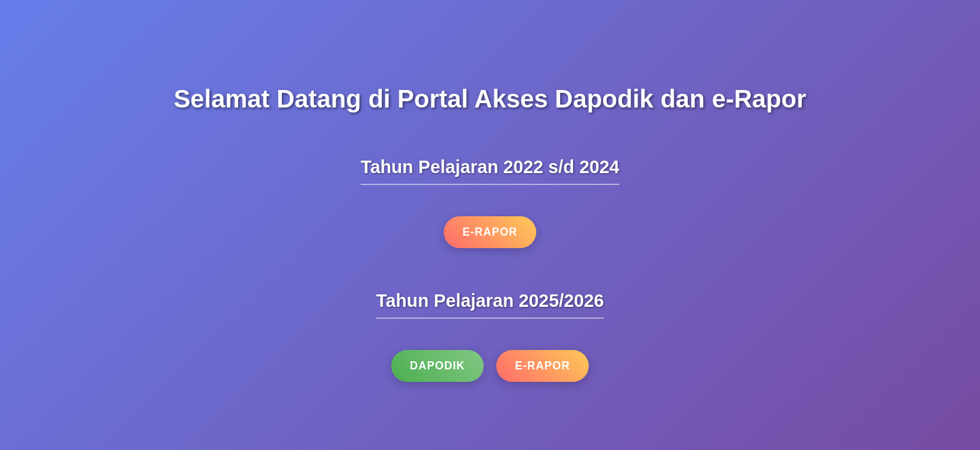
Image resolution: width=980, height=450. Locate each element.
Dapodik (437, 366)
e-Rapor (490, 232)
